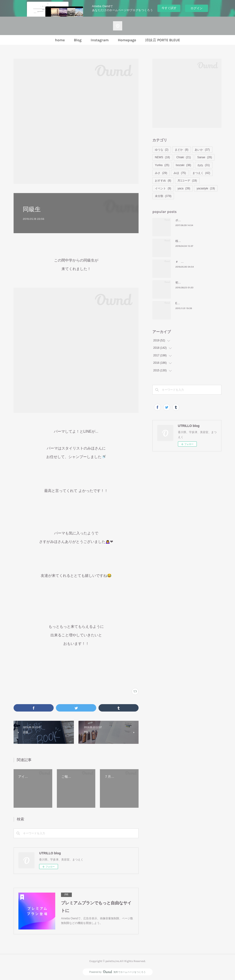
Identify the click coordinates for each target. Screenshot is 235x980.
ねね (204, 165)
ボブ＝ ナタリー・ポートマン (194, 220)
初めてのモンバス (186, 283)
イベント (163, 188)
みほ (180, 173)
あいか (202, 150)
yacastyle (206, 188)
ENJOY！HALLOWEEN (190, 303)
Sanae (205, 157)
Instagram (100, 40)
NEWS (162, 157)
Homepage (127, 40)
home (60, 40)
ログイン (197, 8)
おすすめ (163, 181)
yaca (184, 188)
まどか (181, 150)
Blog (78, 40)
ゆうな (162, 150)
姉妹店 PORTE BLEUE (163, 40)
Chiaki (184, 157)
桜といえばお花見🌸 (188, 241)
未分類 (163, 196)
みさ (161, 173)
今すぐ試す (169, 8)
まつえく (201, 173)
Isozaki (184, 165)
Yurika (162, 165)
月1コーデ (187, 181)
